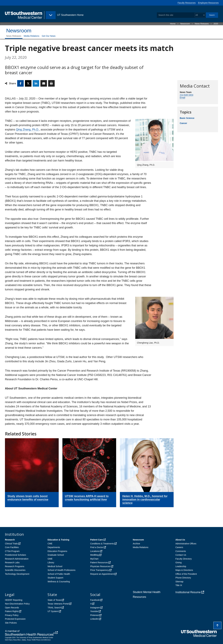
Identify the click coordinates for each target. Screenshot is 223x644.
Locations (95, 551)
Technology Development (17, 574)
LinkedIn (94, 619)
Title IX (179, 585)
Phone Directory (183, 578)
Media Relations (31, 36)
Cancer (183, 123)
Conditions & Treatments (102, 544)
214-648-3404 (187, 95)
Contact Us (181, 555)
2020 (216, 24)
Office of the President (186, 574)
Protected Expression (15, 619)
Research (10, 540)
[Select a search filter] (200, 15)
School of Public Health (59, 574)
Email (183, 98)
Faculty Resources (187, 3)
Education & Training (58, 540)
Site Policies (11, 623)
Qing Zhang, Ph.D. (27, 130)
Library (51, 562)
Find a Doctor (97, 547)
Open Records (12, 608)
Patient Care (96, 540)
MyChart (94, 559)
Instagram (95, 608)
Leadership (181, 566)
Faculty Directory (184, 559)
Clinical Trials (11, 544)
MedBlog (94, 555)
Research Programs (15, 566)
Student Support (55, 578)
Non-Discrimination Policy (17, 604)
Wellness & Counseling (59, 582)
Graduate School (56, 555)
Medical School (55, 566)
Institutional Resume (188, 592)
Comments (181, 551)
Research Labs (12, 562)
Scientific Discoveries (15, 570)
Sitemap (179, 582)
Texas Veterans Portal (58, 604)
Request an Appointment (102, 574)
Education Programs (57, 551)
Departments (54, 547)
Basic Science (187, 118)
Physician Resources (100, 566)
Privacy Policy (12, 615)
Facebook (95, 600)
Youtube (94, 611)
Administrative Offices (186, 544)
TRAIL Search (54, 608)
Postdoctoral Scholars (15, 555)
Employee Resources (208, 3)
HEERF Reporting (14, 600)
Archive (137, 544)
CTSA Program (12, 551)
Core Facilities (12, 547)
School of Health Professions (61, 570)
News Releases (202, 24)
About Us (180, 540)
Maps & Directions (184, 570)
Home (173, 24)
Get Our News (49, 36)
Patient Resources (99, 562)
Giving (179, 562)
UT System (53, 611)
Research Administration (17, 559)
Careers (179, 547)
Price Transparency (99, 570)
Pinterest (94, 615)
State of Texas (54, 600)
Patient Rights (12, 611)
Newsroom (185, 24)
